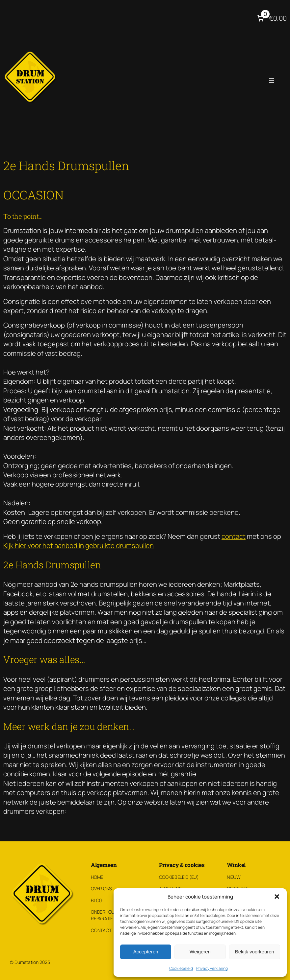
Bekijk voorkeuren (255, 952)
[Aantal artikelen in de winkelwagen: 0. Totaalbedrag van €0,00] (271, 18)
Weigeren (200, 952)
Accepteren (146, 952)
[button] (277, 897)
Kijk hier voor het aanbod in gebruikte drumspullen (79, 545)
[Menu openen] (272, 80)
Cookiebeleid (181, 968)
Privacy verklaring (212, 968)
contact (234, 536)
